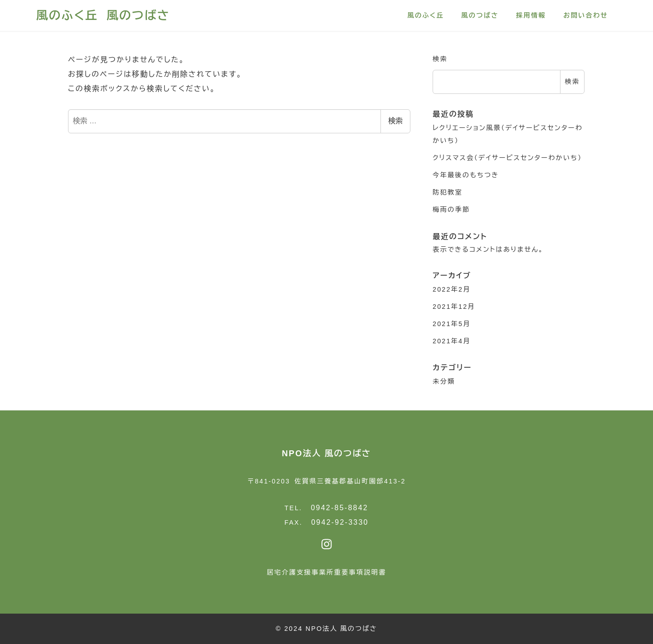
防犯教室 (448, 192)
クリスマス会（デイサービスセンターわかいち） (507, 158)
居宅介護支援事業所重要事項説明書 (326, 572)
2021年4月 (452, 341)
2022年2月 (452, 289)
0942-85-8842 (339, 508)
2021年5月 (452, 324)
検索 (395, 121)
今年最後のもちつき (466, 175)
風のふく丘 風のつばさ (103, 15)
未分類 (444, 381)
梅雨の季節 (451, 210)
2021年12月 (454, 307)
